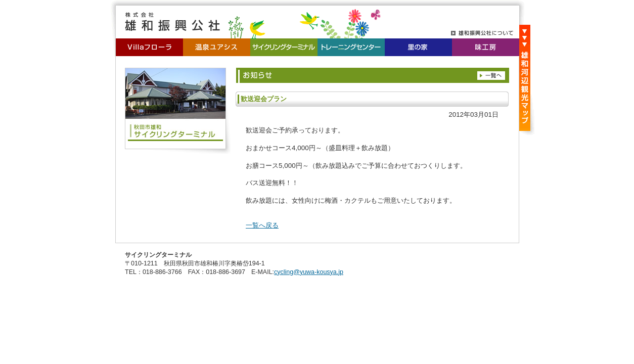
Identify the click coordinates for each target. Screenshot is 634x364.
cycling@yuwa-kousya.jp (309, 272)
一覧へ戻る (262, 225)
